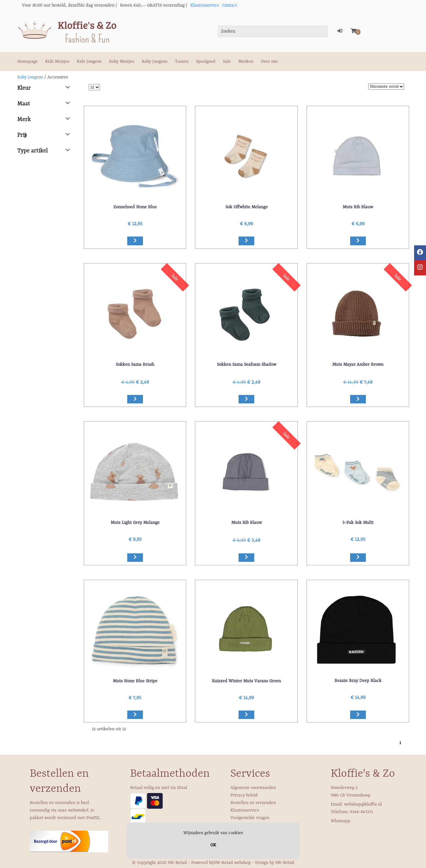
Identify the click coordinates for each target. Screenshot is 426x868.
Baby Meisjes (122, 61)
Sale (227, 61)
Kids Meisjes (57, 61)
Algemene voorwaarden (253, 788)
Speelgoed (206, 61)
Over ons (269, 61)
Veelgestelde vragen (250, 818)
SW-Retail (285, 863)
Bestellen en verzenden (253, 803)
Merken (246, 61)
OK (213, 845)
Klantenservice (205, 5)
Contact (230, 5)
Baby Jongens (155, 61)
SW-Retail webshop (232, 863)
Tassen (182, 61)
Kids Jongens (89, 61)
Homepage (27, 61)
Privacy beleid (244, 795)
